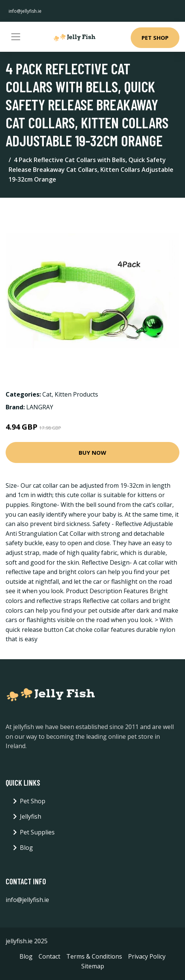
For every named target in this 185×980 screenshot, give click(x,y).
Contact (49, 956)
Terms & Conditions (94, 956)
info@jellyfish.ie (25, 11)
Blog (26, 848)
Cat (47, 394)
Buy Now (92, 452)
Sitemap (93, 966)
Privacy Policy (147, 956)
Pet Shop (155, 38)
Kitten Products (76, 394)
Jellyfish (31, 816)
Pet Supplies (37, 832)
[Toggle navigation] (16, 37)
